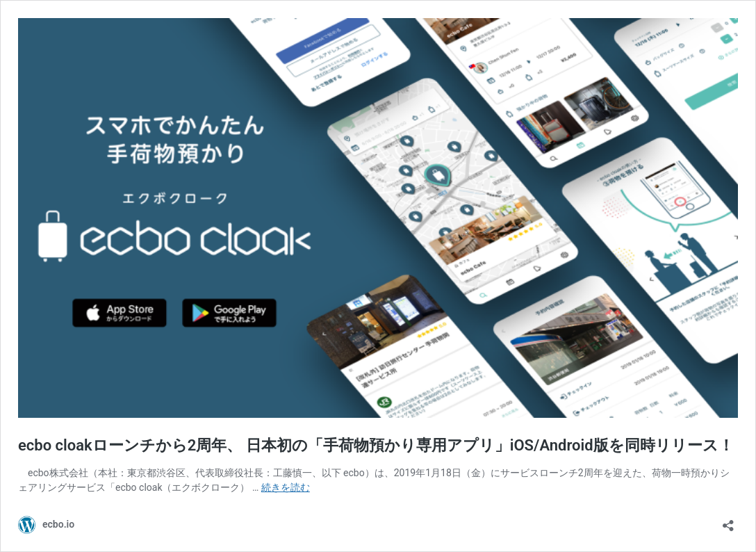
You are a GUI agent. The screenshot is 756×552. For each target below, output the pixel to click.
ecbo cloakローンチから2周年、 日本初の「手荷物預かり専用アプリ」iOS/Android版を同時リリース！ (376, 445)
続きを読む (286, 487)
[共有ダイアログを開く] (728, 521)
